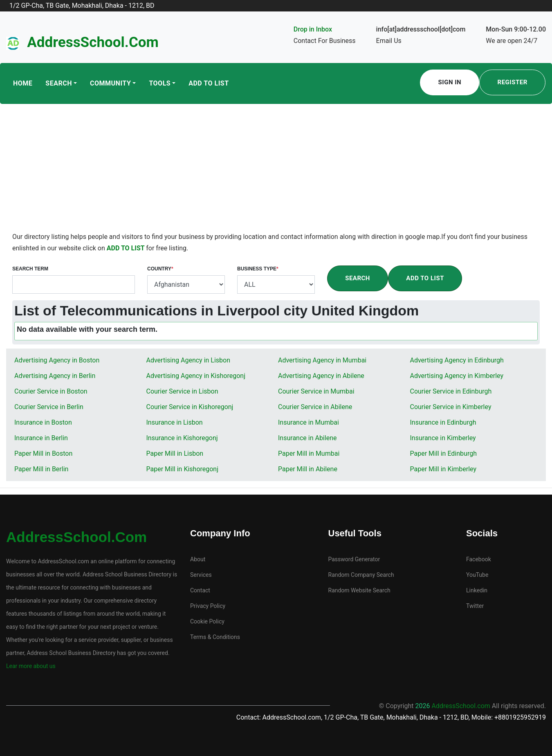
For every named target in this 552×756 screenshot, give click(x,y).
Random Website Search (359, 590)
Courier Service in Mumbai (316, 391)
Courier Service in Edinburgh (451, 391)
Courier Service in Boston (51, 391)
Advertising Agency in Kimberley (457, 376)
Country (160, 269)
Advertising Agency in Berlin (55, 376)
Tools (160, 83)
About (198, 559)
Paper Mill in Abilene (308, 469)
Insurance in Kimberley (443, 438)
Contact (200, 590)
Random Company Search (361, 575)
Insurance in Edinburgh (443, 422)
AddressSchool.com (93, 42)
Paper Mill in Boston (43, 453)
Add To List (209, 83)
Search (59, 83)
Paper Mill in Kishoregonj (183, 469)
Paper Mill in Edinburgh (443, 453)
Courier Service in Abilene (315, 407)
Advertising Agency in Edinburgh (457, 360)
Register (513, 82)
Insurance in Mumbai (309, 422)
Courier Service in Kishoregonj (190, 407)
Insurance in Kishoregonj (182, 438)
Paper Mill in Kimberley (443, 469)
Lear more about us (31, 666)
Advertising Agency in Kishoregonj (196, 376)
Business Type (258, 269)
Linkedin (477, 590)
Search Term (30, 269)
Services (201, 575)
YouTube (477, 575)
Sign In (450, 82)
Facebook (479, 559)
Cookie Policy (207, 621)
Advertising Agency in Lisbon (188, 360)
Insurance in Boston (43, 422)
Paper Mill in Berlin (41, 469)
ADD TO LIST (126, 248)
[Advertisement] (276, 170)
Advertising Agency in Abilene (321, 376)
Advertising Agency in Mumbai (322, 360)
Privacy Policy (208, 606)
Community (110, 83)
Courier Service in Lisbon (182, 391)
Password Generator (354, 559)
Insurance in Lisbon (175, 422)
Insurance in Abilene (307, 438)
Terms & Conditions (215, 637)
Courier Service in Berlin (49, 407)
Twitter (475, 606)
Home (23, 83)
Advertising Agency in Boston (57, 360)
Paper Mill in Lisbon (175, 453)
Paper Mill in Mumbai (309, 453)
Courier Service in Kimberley (451, 407)
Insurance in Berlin (41, 438)
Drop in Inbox (313, 29)
